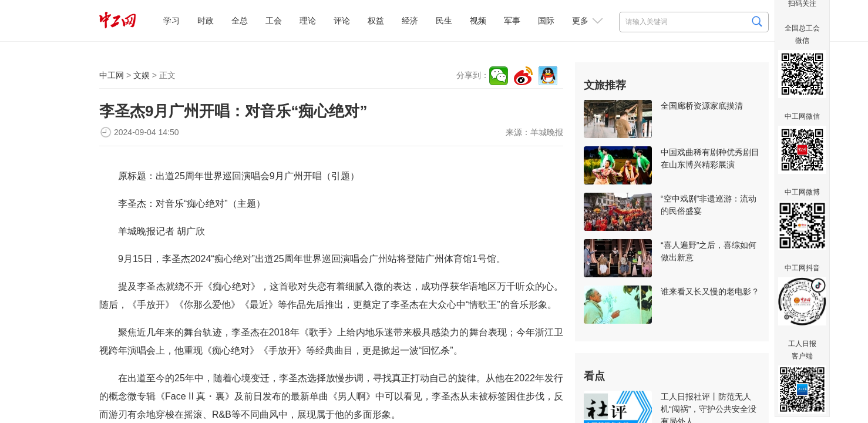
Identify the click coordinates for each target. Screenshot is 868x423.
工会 (274, 21)
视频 (478, 21)
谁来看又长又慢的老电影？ (710, 291)
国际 (546, 21)
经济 (410, 21)
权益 (376, 21)
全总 (240, 21)
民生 (444, 21)
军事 (512, 21)
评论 (342, 21)
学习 (171, 21)
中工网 (112, 75)
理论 (308, 21)
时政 (206, 21)
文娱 (142, 75)
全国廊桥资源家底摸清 (702, 106)
